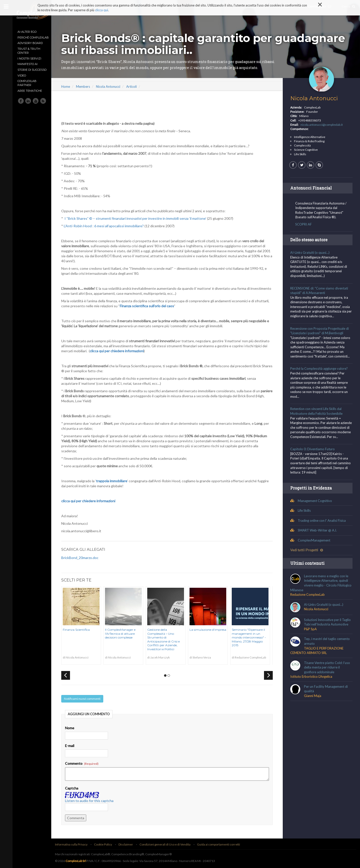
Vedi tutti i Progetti (308, 555)
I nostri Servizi (29, 58)
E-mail (73, 746)
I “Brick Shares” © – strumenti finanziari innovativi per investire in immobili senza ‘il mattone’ (139, 218)
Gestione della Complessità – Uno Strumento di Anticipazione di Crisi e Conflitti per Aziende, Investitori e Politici (167, 639)
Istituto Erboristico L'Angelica (312, 681)
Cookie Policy (107, 844)
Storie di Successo (32, 70)
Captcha (75, 788)
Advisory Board (30, 43)
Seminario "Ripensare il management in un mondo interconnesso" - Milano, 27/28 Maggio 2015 (253, 637)
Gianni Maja (314, 700)
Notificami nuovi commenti (86, 699)
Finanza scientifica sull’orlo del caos (151, 306)
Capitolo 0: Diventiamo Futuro (313, 454)
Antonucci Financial (312, 188)
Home (69, 86)
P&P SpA (311, 634)
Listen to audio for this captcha (93, 801)
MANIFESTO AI (27, 64)
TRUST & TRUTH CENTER (29, 51)
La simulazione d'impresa (212, 630)
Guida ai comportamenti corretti (222, 844)
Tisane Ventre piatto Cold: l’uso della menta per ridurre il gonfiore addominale (328, 672)
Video (22, 75)
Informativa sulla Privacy (75, 844)
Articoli (135, 86)
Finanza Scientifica (80, 630)
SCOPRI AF (304, 224)
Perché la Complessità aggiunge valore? (320, 369)
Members (87, 86)
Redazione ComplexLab (308, 599)
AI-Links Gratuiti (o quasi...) (311, 252)
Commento (85, 763)
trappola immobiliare (115, 481)
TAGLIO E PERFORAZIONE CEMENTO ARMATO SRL (318, 655)
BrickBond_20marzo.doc (84, 558)
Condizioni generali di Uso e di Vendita (169, 844)
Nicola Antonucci (112, 86)
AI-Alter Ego (27, 32)
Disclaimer (129, 844)
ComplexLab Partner (27, 83)
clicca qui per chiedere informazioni (120, 351)
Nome (73, 728)
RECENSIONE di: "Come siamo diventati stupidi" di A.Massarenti (320, 291)
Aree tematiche (30, 91)
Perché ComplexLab (33, 37)
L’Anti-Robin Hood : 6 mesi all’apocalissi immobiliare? (107, 226)
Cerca (348, 6)
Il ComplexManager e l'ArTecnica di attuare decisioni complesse (124, 633)
